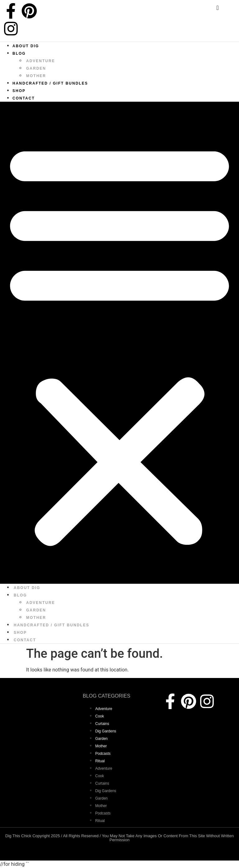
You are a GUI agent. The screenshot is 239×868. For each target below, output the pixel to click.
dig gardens (106, 731)
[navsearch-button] (213, 9)
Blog (19, 53)
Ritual (100, 761)
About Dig (26, 46)
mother (36, 76)
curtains (102, 724)
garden (36, 68)
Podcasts (103, 754)
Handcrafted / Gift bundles (50, 83)
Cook (100, 716)
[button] (119, 343)
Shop (19, 91)
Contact (24, 98)
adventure (41, 61)
